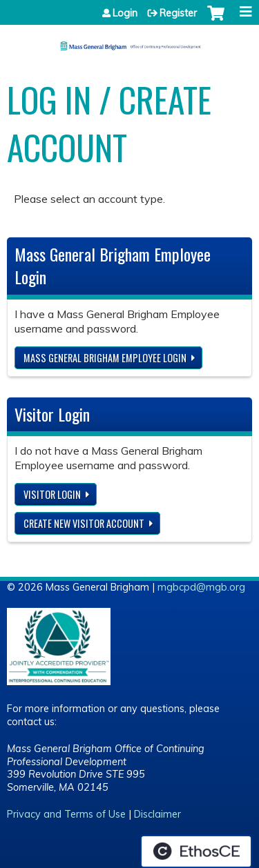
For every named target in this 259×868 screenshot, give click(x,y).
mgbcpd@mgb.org (201, 587)
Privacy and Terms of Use (66, 814)
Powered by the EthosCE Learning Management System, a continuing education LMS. (196, 851)
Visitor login (52, 494)
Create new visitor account (84, 523)
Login (125, 13)
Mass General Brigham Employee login (105, 358)
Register (178, 13)
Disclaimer (157, 814)
